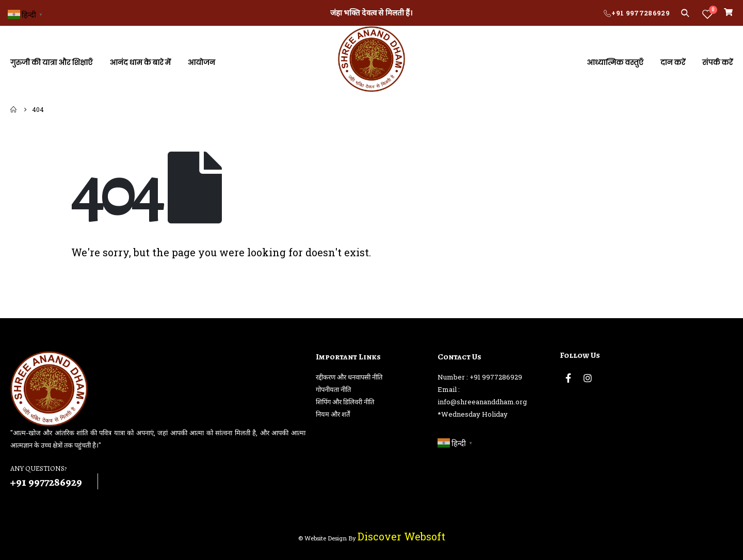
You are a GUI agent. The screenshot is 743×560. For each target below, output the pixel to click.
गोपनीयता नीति (333, 389)
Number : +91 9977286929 (480, 377)
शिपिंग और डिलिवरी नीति (345, 402)
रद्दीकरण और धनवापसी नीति (349, 377)
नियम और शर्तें (333, 414)
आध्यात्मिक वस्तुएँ (615, 62)
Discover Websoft (401, 536)
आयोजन (201, 62)
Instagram (588, 378)
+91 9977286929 (641, 13)
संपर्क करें (717, 62)
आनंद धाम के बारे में (140, 62)
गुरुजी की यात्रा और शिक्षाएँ (51, 62)
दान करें (673, 62)
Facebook (569, 378)
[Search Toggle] (685, 13)
